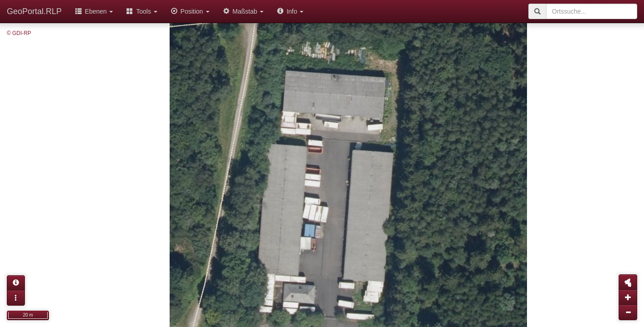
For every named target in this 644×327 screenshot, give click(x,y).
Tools (142, 11)
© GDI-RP (19, 33)
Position (190, 11)
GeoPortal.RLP (34, 11)
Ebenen (94, 11)
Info (290, 11)
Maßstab (243, 11)
